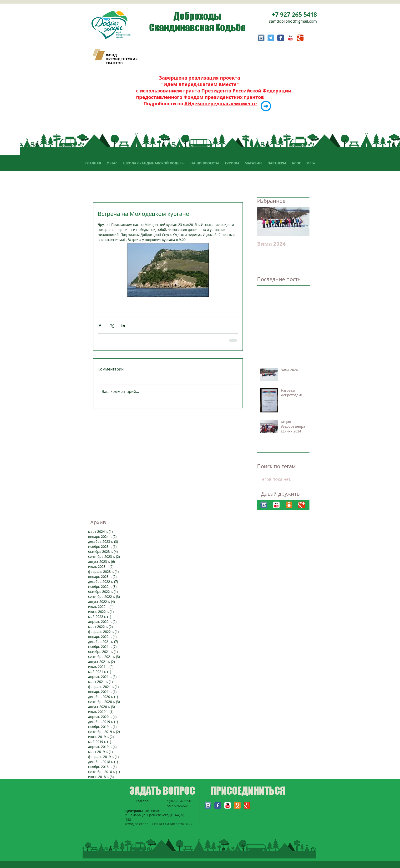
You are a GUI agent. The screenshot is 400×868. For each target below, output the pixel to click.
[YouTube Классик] (290, 38)
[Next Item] (302, 221)
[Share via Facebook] (100, 326)
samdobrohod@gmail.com (293, 21)
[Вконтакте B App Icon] (261, 38)
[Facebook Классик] (281, 38)
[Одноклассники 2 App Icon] (289, 505)
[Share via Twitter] (112, 326)
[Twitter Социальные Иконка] (271, 38)
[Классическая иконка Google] (300, 38)
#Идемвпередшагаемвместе (221, 104)
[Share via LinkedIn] (123, 326)
